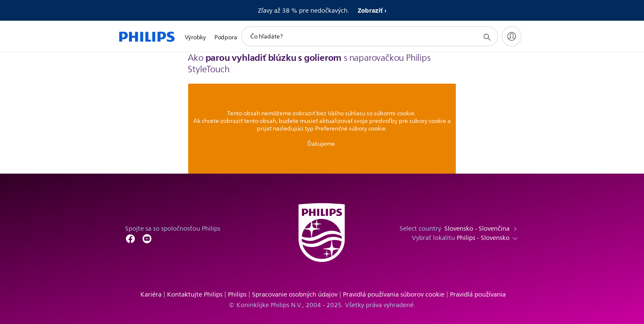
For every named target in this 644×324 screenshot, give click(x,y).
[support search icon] (487, 37)
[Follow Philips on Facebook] (130, 238)
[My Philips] (512, 36)
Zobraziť (370, 11)
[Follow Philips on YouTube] (147, 238)
